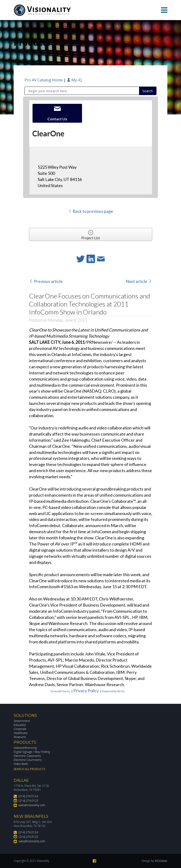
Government (22, 721)
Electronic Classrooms (27, 756)
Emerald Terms (60, 691)
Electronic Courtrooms (28, 760)
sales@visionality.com (32, 805)
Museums (20, 737)
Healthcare (21, 733)
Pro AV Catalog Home (44, 80)
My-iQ (74, 80)
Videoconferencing (25, 748)
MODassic (161, 861)
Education (20, 725)
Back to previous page (91, 211)
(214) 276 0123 (29, 801)
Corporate (20, 729)
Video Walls (21, 764)
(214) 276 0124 (28, 796)
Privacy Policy (86, 691)
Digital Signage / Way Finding (32, 752)
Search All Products (29, 769)
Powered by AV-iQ (113, 691)
